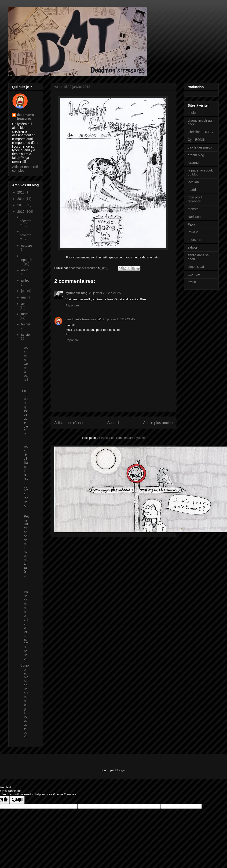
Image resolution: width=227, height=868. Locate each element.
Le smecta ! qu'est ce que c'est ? (24, 412)
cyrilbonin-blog (77, 293)
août (24, 270)
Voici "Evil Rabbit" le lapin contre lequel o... (24, 475)
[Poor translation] (17, 800)
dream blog (196, 155)
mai (24, 297)
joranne (193, 163)
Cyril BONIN (197, 140)
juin (24, 291)
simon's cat (196, 267)
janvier (26, 335)
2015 (21, 192)
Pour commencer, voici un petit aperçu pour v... (24, 623)
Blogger (121, 770)
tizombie (194, 274)
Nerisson (194, 217)
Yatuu (192, 282)
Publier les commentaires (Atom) (123, 438)
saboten (194, 247)
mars (25, 314)
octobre (27, 246)
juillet (25, 280)
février (26, 324)
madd (192, 190)
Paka (191, 224)
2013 (21, 205)
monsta (193, 209)
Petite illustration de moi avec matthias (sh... (25, 544)
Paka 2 (193, 232)
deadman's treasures (81, 319)
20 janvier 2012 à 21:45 (119, 319)
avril (24, 304)
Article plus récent (69, 423)
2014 (21, 199)
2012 (21, 212)
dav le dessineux (200, 147)
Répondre (72, 305)
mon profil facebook (195, 199)
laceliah (193, 182)
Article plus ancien (158, 423)
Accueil (113, 423)
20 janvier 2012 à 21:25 (105, 293)
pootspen (194, 240)
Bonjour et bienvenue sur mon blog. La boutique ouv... (25, 701)
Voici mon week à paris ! (24, 362)
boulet (192, 113)
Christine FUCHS (200, 132)
